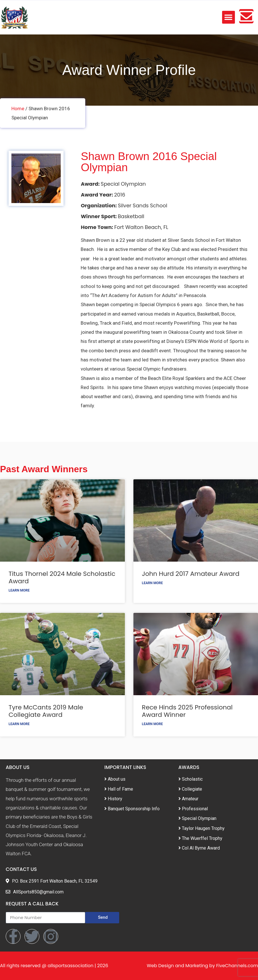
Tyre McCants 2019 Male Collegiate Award (46, 711)
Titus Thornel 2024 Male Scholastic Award (62, 577)
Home (18, 109)
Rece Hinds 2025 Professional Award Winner (187, 711)
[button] (228, 17)
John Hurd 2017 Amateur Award (191, 574)
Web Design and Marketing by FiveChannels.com (202, 966)
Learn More (19, 590)
